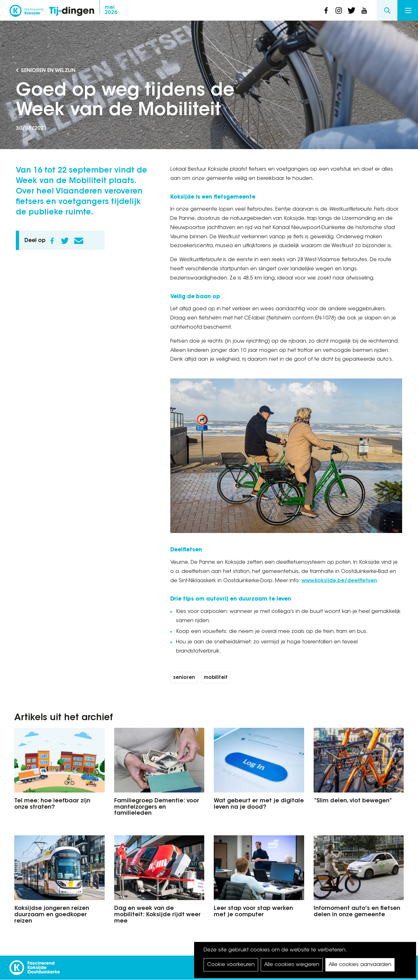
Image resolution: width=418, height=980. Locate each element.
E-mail (79, 241)
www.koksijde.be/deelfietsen (339, 581)
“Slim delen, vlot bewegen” (353, 801)
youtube (364, 10)
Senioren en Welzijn (48, 71)
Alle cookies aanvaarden (360, 965)
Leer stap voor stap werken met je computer (253, 912)
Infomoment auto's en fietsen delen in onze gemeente (357, 912)
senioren (184, 678)
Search (387, 10)
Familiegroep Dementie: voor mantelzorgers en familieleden (157, 807)
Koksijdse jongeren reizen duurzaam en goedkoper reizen (52, 915)
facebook (326, 10)
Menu (408, 10)
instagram (339, 10)
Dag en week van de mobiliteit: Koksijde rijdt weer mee (157, 915)
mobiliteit (216, 678)
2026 (111, 10)
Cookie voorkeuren (231, 965)
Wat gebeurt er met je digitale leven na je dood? (259, 804)
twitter (351, 10)
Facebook (52, 241)
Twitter (65, 241)
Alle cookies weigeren (292, 965)
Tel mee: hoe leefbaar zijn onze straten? (52, 804)
